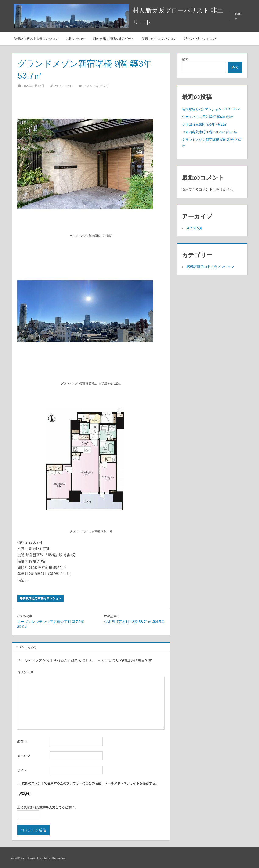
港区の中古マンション (200, 38)
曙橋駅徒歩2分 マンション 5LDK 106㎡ (211, 108)
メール (24, 755)
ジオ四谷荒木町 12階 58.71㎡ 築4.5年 (210, 131)
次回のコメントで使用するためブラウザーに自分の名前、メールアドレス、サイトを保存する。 (90, 782)
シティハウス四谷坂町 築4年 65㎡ (208, 116)
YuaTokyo (64, 85)
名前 (22, 741)
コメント (26, 671)
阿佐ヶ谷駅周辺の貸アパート (113, 38)
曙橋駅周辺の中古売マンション (36, 38)
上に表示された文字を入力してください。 (47, 806)
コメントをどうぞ (96, 85)
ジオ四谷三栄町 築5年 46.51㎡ (205, 123)
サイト (22, 769)
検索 (185, 58)
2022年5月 (194, 227)
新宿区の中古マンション (159, 38)
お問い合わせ (76, 38)
